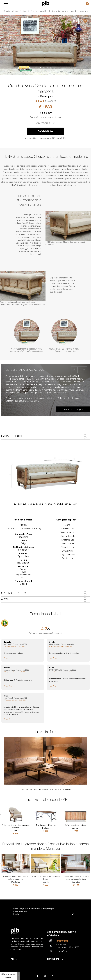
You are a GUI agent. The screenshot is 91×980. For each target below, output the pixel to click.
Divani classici (68, 529)
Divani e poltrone (11, 11)
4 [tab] (51, 68)
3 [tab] (47, 68)
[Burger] (6, 4)
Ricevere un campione (73, 409)
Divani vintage (68, 540)
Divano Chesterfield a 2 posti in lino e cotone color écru (76, 880)
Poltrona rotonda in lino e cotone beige (46, 880)
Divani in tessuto (68, 536)
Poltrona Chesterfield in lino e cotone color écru (16, 880)
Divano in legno (68, 547)
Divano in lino (68, 551)
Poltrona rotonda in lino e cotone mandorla (16, 828)
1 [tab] (40, 68)
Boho (68, 525)
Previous (2, 45)
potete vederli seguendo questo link (22, 401)
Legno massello (68, 555)
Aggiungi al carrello (46, 132)
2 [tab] (44, 68)
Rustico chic (68, 559)
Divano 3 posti (68, 544)
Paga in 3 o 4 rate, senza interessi (46, 118)
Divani (25, 11)
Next (89, 45)
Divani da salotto (68, 533)
